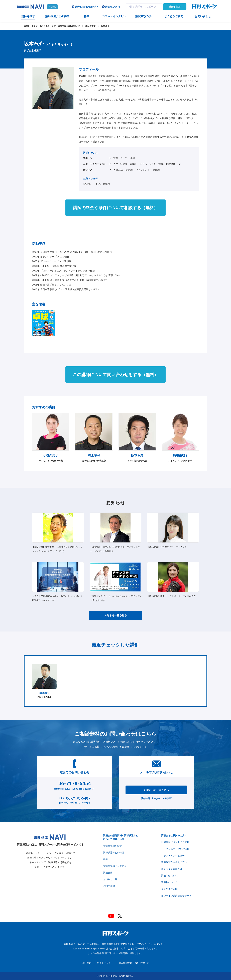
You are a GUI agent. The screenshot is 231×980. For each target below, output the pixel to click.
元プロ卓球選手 (45, 681)
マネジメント (143, 170)
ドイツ (96, 184)
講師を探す (175, 7)
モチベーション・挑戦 (151, 164)
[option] (45, 681)
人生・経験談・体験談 (125, 164)
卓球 (133, 158)
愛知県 (86, 184)
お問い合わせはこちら (156, 790)
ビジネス (88, 170)
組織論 (156, 170)
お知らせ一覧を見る (116, 615)
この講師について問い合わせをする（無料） (115, 375)
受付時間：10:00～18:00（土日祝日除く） (75, 785)
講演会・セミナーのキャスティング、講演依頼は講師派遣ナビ (52, 26)
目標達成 (171, 164)
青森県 (106, 184)
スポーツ (88, 158)
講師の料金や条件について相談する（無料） (115, 208)
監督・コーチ (120, 158)
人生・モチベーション (95, 164)
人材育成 (118, 170)
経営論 (129, 170)
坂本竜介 (105, 26)
